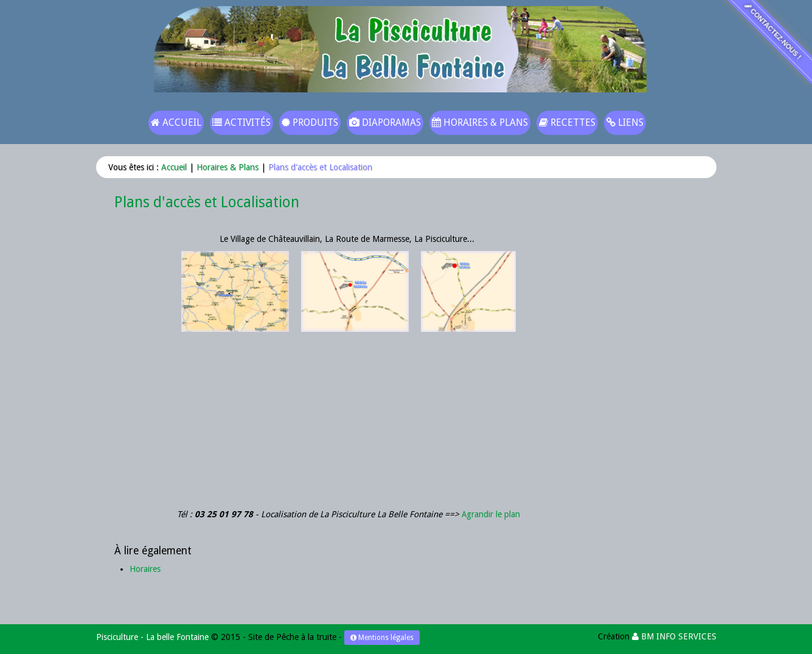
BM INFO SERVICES (674, 636)
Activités (241, 122)
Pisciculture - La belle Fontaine (152, 637)
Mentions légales (382, 638)
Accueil (176, 122)
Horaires (145, 569)
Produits (310, 122)
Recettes (567, 122)
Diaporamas (385, 122)
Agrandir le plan (491, 514)
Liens (625, 122)
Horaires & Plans (480, 122)
